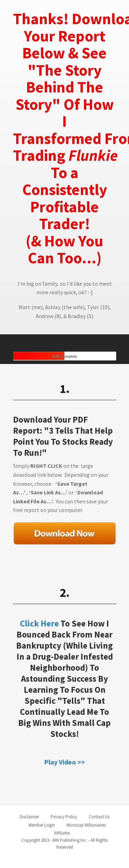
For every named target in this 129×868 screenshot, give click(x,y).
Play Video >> (64, 762)
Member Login (42, 825)
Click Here (39, 623)
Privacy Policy (64, 817)
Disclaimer (29, 817)
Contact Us (99, 817)
